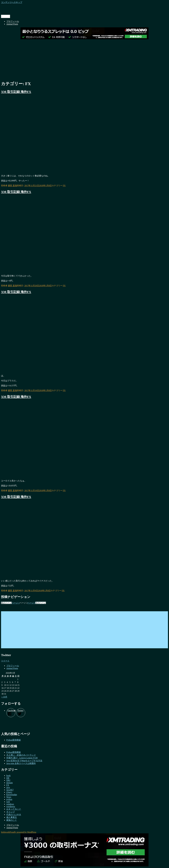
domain (10, 783)
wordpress (11, 806)
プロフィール (13, 21)
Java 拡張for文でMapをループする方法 (24, 761)
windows (10, 804)
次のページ (41, 603)
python (9, 799)
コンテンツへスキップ (12, 2)
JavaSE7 (10, 790)
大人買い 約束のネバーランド (21, 755)
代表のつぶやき (14, 815)
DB (8, 778)
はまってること (14, 809)
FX (64, 186)
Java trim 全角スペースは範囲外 (21, 763)
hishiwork (5, 832)
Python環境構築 (14, 740)
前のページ (6, 603)
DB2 (8, 780)
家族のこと (12, 820)
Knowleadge (12, 795)
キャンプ (11, 812)
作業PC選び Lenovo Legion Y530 (22, 758)
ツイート (5, 661)
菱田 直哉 (12, 186)
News (9, 797)
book (8, 776)
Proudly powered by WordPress (23, 832)
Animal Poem (12, 24)
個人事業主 (12, 817)
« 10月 (4, 697)
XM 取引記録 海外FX (16, 92)
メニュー (6, 16)
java (8, 787)
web (8, 802)
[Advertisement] (84, 60)
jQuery (9, 792)
